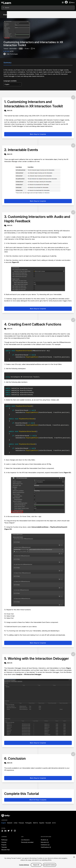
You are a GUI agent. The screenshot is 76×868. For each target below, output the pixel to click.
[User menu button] (66, 2)
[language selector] (13, 84)
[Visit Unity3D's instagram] (15, 831)
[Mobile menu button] (72, 3)
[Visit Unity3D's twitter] (9, 831)
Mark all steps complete (38, 800)
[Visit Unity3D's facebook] (12, 831)
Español (42, 823)
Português (29, 823)
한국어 (54, 823)
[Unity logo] (6, 816)
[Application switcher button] (63, 2)
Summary (7, 63)
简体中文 (36, 823)
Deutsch (10, 823)
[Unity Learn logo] (6, 2)
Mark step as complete (38, 134)
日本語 (16, 823)
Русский (48, 823)
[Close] (74, 864)
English (4, 823)
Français (21, 823)
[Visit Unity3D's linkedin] (5, 831)
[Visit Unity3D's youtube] (2, 831)
